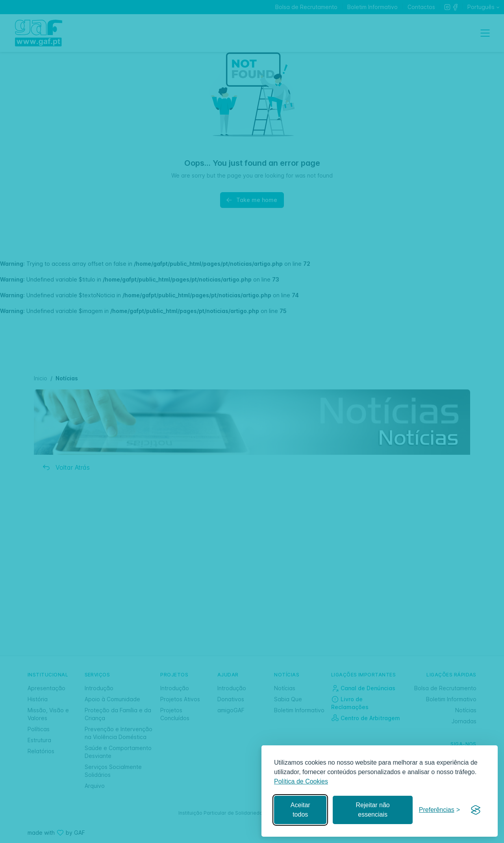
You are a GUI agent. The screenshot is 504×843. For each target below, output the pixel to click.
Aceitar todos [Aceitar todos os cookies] (300, 810)
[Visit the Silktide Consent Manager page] (476, 810)
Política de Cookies (301, 781)
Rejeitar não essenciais (372, 810)
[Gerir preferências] (439, 810)
